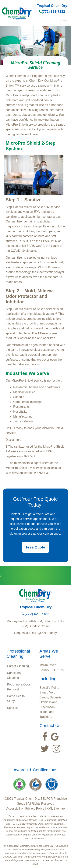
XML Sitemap (56, 809)
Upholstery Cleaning (14, 675)
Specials (13, 708)
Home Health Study (16, 699)
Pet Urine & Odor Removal (19, 687)
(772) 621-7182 (52, 12)
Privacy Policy (35, 809)
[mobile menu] (65, 22)
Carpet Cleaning (18, 666)
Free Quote (35, 547)
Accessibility (14, 809)
